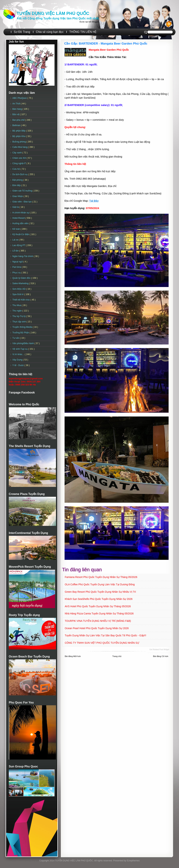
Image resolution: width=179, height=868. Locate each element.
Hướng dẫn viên (21, 223)
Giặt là (16, 207)
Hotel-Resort (19, 218)
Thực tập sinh (19, 322)
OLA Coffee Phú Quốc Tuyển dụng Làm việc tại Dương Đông (100, 584)
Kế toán (17, 229)
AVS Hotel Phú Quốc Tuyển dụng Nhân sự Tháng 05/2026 (98, 606)
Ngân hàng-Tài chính (23, 256)
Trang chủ (117, 656)
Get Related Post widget (159, 650)
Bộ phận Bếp (19, 131)
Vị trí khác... (19, 354)
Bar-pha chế (19, 120)
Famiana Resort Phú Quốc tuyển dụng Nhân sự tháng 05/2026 (101, 577)
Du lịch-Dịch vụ (20, 174)
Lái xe (16, 240)
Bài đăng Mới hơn (73, 656)
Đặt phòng (18, 180)
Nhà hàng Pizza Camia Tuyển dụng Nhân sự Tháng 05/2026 (99, 614)
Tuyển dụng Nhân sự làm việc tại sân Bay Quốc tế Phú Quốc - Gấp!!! (105, 635)
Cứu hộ (17, 169)
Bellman (17, 125)
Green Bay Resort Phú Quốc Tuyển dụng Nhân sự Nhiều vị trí (100, 592)
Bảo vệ (16, 114)
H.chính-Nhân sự (21, 213)
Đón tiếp (17, 185)
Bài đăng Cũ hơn (161, 656)
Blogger (95, 22)
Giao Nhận (18, 196)
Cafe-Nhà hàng (20, 147)
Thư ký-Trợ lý (19, 316)
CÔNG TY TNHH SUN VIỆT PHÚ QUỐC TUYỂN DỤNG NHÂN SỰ (102, 643)
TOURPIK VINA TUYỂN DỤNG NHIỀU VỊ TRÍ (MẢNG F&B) (98, 621)
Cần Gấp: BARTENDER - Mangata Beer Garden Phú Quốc (106, 44)
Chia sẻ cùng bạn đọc (50, 32)
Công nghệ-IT (19, 163)
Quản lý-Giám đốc (22, 278)
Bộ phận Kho (19, 136)
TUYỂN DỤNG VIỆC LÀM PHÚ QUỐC (53, 13)
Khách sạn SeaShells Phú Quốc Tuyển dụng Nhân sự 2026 (99, 599)
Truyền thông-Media (23, 327)
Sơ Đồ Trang (22, 32)
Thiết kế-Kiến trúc (21, 300)
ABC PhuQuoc (20, 98)
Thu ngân (17, 311)
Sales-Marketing (21, 283)
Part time (17, 267)
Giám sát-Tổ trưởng (23, 191)
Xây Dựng (18, 360)
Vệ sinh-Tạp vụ (20, 349)
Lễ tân (16, 251)
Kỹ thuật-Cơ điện (21, 234)
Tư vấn (16, 338)
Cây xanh (17, 153)
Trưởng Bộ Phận (21, 333)
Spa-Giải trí (18, 294)
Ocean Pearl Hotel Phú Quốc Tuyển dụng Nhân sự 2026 (97, 628)
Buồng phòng (19, 142)
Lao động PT (19, 245)
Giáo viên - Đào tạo (22, 202)
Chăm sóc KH (20, 158)
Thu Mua (17, 305)
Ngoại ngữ (18, 262)
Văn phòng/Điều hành (23, 343)
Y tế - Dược (18, 365)
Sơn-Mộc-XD (19, 289)
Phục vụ (17, 273)
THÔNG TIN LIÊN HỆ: (83, 32)
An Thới (17, 104)
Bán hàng (17, 109)
